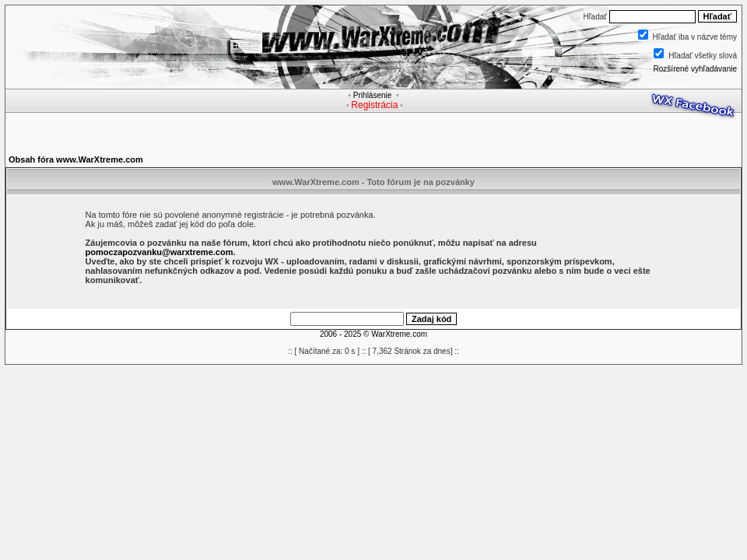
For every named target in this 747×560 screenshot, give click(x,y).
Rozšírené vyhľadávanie (695, 69)
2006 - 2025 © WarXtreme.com (373, 334)
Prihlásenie (372, 95)
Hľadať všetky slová (703, 56)
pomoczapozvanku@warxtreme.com (160, 252)
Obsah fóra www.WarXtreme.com (76, 159)
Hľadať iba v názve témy (695, 37)
